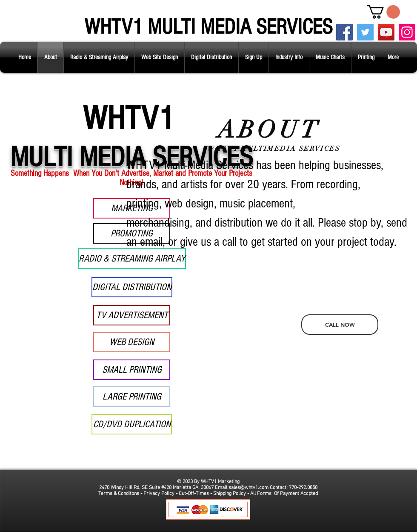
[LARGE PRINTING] (132, 397)
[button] (383, 12)
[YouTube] (386, 32)
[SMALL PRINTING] (132, 370)
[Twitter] (365, 32)
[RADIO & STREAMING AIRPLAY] (132, 259)
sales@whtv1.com (248, 488)
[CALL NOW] (340, 325)
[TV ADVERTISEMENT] (132, 315)
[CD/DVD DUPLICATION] (132, 424)
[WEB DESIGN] (132, 342)
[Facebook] (344, 32)
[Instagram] (407, 32)
